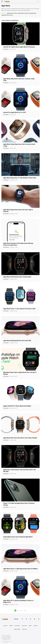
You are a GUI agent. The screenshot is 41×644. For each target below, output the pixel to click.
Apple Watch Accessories (12, 13)
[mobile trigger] (3, 1)
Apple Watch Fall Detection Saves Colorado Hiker (17, 277)
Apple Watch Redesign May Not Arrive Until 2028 (17, 341)
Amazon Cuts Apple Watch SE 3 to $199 (15, 112)
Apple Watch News (33, 13)
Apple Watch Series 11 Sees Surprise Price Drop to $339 (19, 309)
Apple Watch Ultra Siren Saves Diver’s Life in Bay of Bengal (20, 438)
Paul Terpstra (6, 49)
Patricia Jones (6, 247)
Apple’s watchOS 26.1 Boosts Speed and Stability (17, 406)
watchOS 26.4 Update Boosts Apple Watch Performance (19, 47)
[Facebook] (22, 619)
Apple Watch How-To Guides (23, 13)
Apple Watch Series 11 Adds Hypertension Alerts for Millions (20, 569)
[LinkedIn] (35, 619)
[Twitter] (26, 619)
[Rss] (39, 619)
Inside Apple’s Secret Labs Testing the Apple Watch (18, 537)
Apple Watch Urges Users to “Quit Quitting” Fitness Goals (20, 178)
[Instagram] (31, 619)
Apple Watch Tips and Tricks (7, 15)
